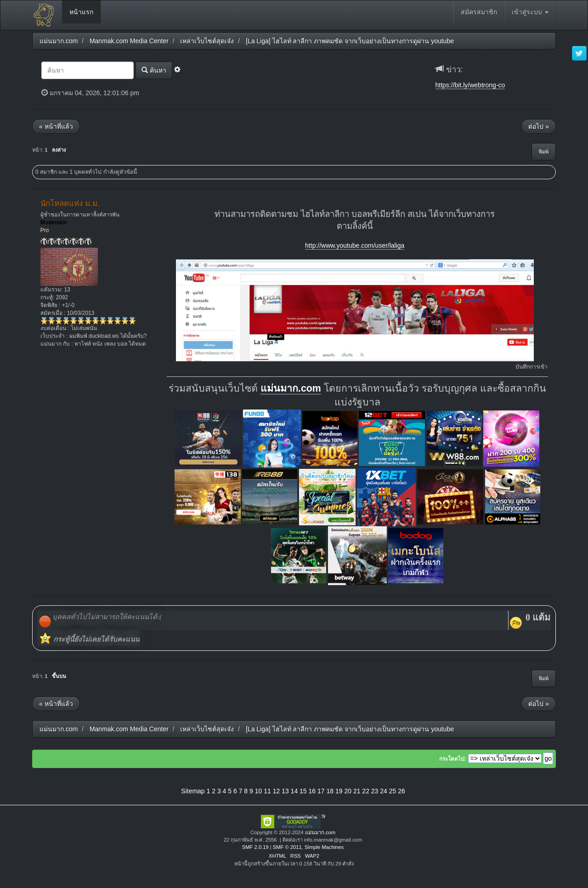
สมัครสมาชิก (479, 12)
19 (339, 791)
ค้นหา (154, 70)
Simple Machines (324, 847)
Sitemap (193, 791)
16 (312, 791)
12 (277, 791)
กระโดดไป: (453, 759)
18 (330, 791)
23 (375, 791)
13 (285, 791)
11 (267, 791)
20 (348, 791)
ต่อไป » (539, 126)
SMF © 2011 (287, 847)
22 (366, 791)
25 (393, 791)
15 (303, 791)
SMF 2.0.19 (255, 847)
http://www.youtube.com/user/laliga (355, 245)
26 (401, 791)
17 (321, 791)
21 (357, 791)
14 (294, 791)
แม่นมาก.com (291, 388)
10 (259, 791)
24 (384, 791)
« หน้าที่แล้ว (56, 126)
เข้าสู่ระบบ (530, 12)
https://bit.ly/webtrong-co (470, 85)
